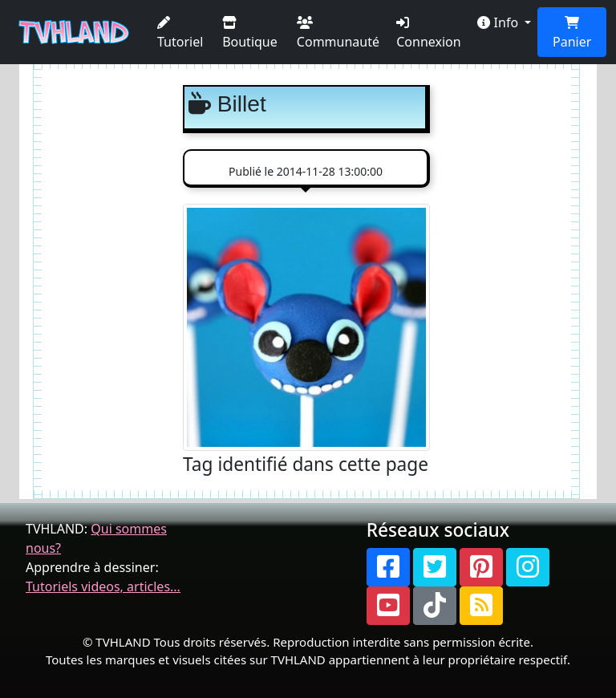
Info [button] (499, 22)
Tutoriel (180, 33)
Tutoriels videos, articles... (103, 586)
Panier (572, 33)
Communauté (338, 33)
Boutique (250, 33)
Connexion (428, 33)
